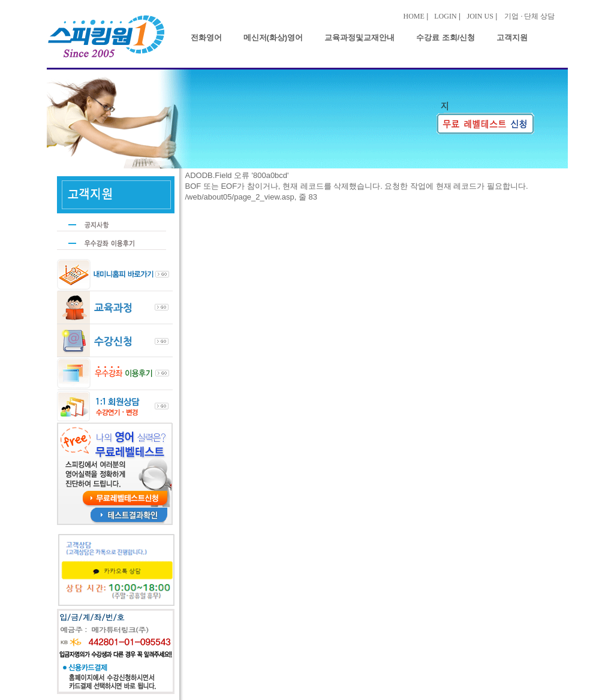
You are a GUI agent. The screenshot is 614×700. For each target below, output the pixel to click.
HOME (414, 16)
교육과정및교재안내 (359, 37)
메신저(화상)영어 (273, 37)
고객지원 (512, 37)
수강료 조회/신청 (446, 37)
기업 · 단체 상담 (529, 16)
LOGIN (445, 16)
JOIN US (480, 16)
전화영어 (206, 37)
